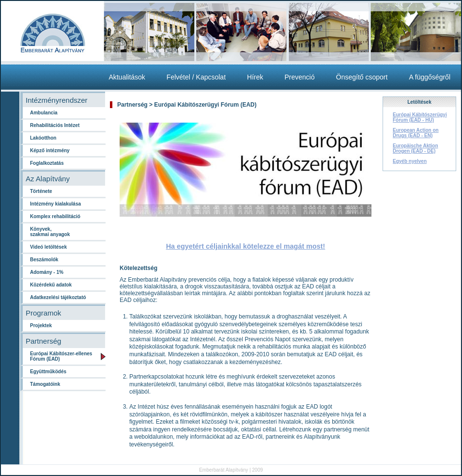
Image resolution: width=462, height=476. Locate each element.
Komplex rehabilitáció (55, 216)
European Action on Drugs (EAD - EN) (416, 133)
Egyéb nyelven (410, 161)
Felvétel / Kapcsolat (196, 77)
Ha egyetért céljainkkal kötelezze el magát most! (246, 246)
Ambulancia (44, 113)
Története (41, 191)
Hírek (255, 77)
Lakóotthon (43, 138)
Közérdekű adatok (51, 285)
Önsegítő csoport (362, 77)
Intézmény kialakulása (55, 204)
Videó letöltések (48, 247)
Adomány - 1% (47, 272)
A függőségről (430, 77)
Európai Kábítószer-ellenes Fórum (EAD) (61, 356)
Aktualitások (127, 77)
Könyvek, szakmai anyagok (50, 232)
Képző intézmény (50, 151)
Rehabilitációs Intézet (55, 125)
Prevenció (299, 77)
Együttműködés (48, 372)
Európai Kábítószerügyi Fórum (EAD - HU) (420, 117)
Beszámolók (44, 260)
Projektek (41, 325)
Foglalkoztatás (47, 163)
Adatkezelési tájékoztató (58, 297)
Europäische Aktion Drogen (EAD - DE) (416, 148)
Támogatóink (45, 384)
